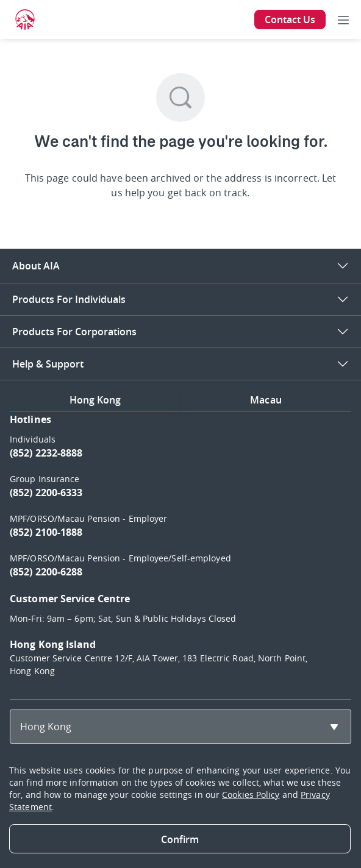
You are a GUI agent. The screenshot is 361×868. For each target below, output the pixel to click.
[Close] (180, 839)
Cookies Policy (251, 795)
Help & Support (48, 364)
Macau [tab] (266, 400)
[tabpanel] (180, 551)
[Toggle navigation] (343, 20)
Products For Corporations (74, 332)
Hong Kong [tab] (95, 400)
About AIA (36, 266)
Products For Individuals (69, 299)
